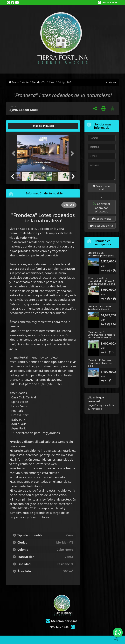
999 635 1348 (110, 2)
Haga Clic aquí (96, 405)
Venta (25, 82)
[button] (14, 154)
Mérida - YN (39, 82)
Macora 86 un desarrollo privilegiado (101, 254)
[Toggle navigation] (112, 9)
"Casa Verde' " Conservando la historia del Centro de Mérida (102, 335)
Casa (52, 82)
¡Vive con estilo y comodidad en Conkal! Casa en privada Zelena (101, 281)
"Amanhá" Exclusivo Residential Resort (99, 308)
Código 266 (64, 82)
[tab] (22, 126)
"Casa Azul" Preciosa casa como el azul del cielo (100, 363)
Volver (111, 82)
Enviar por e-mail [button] (101, 188)
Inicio (14, 82)
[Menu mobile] (62, 39)
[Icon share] (8, 3)
